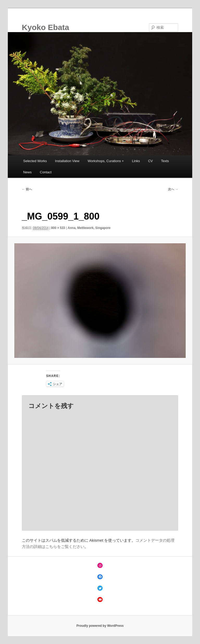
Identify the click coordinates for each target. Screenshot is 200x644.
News (27, 172)
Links (136, 161)
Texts (165, 161)
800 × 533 (58, 228)
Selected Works (35, 161)
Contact (46, 172)
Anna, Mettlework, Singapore (89, 228)
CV (151, 161)
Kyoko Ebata (46, 27)
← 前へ (27, 189)
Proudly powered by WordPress (100, 626)
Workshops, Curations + (106, 161)
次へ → (173, 189)
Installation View (67, 161)
